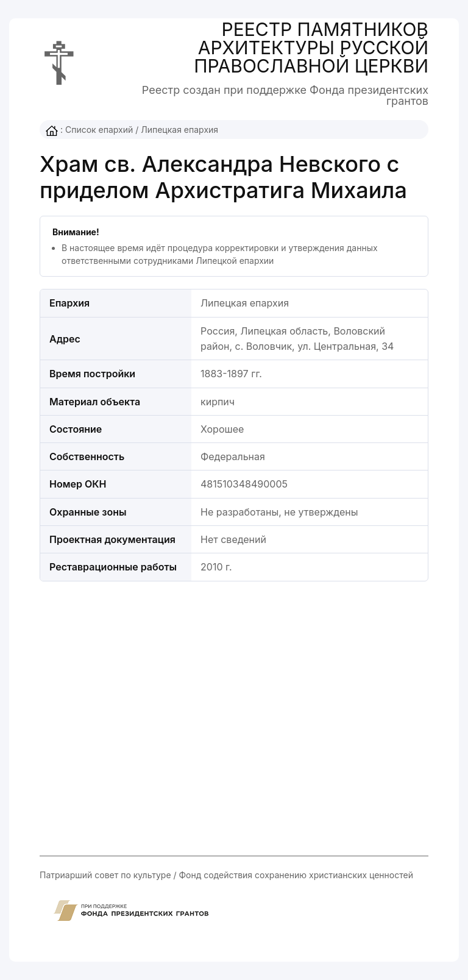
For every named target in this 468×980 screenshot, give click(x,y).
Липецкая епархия (179, 130)
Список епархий (99, 130)
